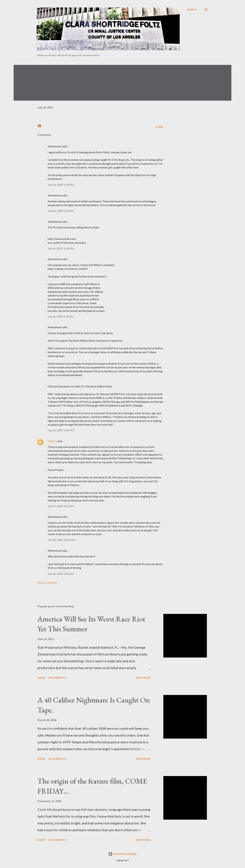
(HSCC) (52, 441)
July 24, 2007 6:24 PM (61, 211)
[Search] (192, 10)
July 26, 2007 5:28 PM (61, 248)
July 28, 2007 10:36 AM (62, 540)
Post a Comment (47, 582)
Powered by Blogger (122, 854)
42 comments (57, 840)
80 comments (57, 678)
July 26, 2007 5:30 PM (61, 316)
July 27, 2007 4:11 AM (61, 506)
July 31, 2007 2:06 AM (61, 574)
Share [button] (159, 127)
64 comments (57, 759)
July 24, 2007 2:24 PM (61, 185)
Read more (143, 678)
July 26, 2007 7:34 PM (61, 430)
